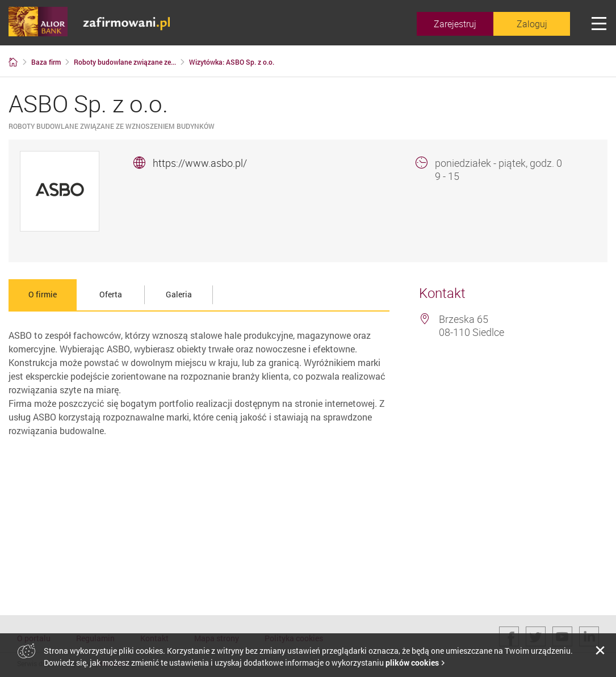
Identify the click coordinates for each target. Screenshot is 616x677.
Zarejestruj (455, 24)
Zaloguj (532, 24)
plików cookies (412, 663)
